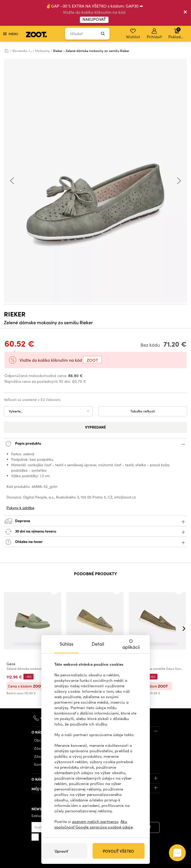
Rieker (15, 314)
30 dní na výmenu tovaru (95, 532)
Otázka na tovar (95, 542)
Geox (11, 664)
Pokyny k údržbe (20, 508)
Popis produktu (95, 444)
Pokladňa (177, 33)
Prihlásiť (154, 34)
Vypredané (95, 427)
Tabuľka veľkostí (143, 411)
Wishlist (133, 34)
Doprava (95, 521)
